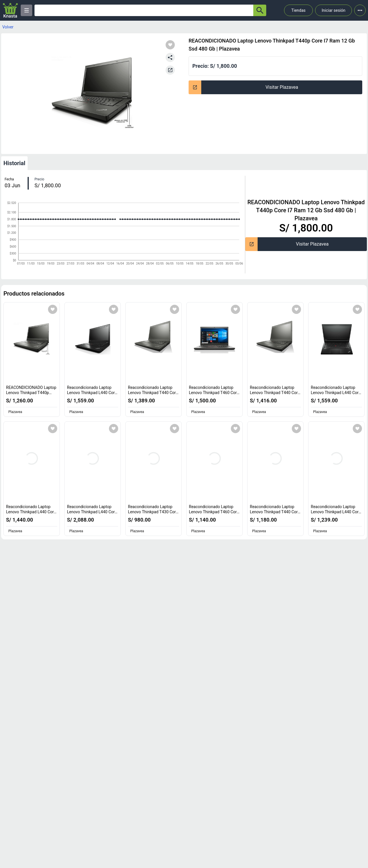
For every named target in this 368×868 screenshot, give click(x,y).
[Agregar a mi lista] (53, 309)
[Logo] (10, 10)
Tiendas (298, 10)
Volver (8, 27)
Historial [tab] (14, 163)
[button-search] (260, 10)
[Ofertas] (144, 10)
